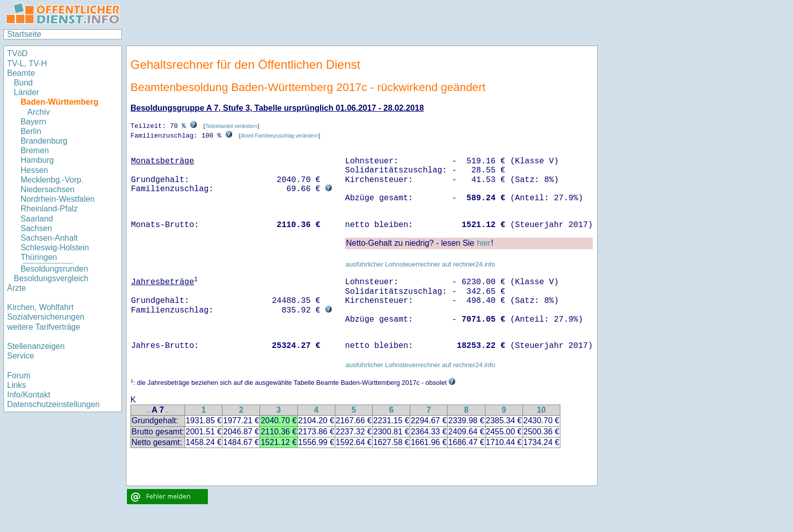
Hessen (34, 170)
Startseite (24, 34)
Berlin (31, 131)
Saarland (37, 219)
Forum (19, 375)
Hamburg (37, 160)
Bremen (35, 150)
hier (484, 242)
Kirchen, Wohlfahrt (40, 307)
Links (16, 385)
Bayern (34, 122)
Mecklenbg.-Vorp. (52, 180)
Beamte (21, 73)
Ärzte (16, 288)
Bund (23, 83)
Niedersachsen (48, 189)
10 (541, 409)
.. (149, 410)
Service (20, 356)
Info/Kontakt (29, 395)
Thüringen (39, 257)
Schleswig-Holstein (55, 248)
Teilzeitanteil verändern (231, 126)
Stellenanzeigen (36, 346)
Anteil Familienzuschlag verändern (279, 135)
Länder (26, 92)
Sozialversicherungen (46, 317)
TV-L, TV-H (27, 63)
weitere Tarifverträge (44, 327)
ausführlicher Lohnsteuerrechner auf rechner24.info (420, 264)
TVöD (17, 53)
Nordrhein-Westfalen (58, 199)
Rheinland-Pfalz (49, 209)
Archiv (38, 112)
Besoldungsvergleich (51, 278)
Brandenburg (44, 141)
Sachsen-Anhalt (49, 238)
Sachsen (36, 228)
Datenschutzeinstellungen (53, 404)
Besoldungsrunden (54, 269)
